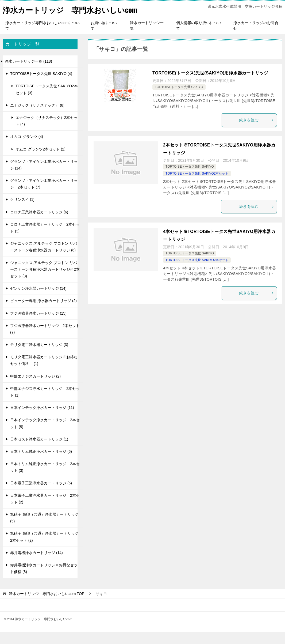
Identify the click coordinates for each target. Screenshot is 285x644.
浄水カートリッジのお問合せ (256, 38)
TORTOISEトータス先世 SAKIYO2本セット (197, 186)
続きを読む (257, 132)
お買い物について (104, 38)
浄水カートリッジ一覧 (147, 38)
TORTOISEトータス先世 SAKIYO (179, 99)
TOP (47, 606)
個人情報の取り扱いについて (199, 38)
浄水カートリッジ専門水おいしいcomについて (43, 38)
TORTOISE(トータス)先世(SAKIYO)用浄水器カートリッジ (210, 85)
